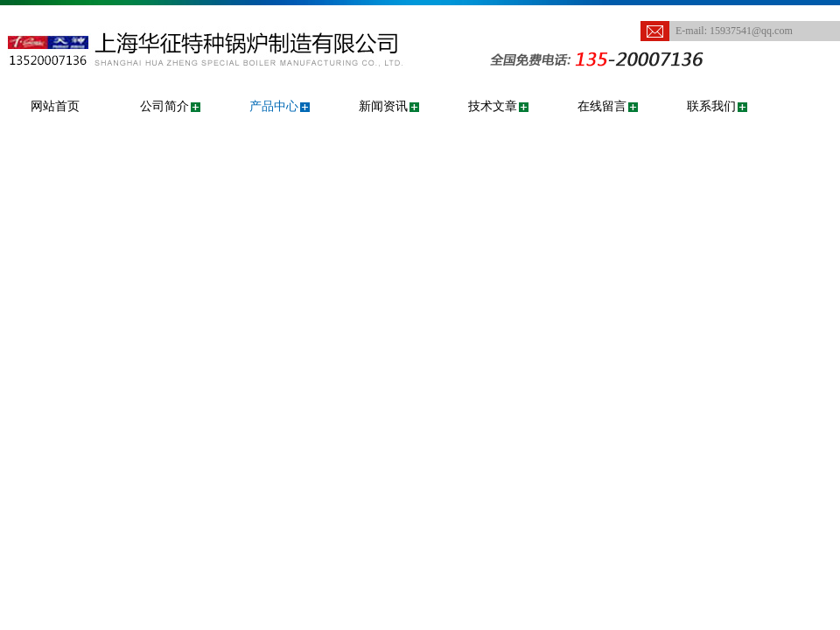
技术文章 (493, 106)
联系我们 (711, 106)
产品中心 (274, 106)
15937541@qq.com (751, 31)
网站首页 (55, 106)
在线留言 (602, 106)
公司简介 (164, 106)
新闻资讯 (383, 106)
